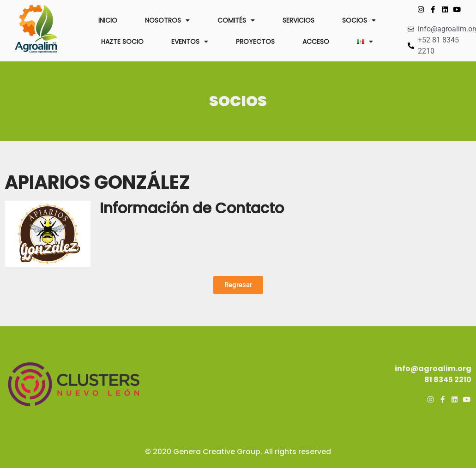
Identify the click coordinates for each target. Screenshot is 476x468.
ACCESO (316, 42)
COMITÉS (236, 20)
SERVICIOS (298, 20)
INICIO (108, 20)
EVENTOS (190, 42)
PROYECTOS (255, 42)
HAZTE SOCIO (122, 42)
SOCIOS (359, 20)
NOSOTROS (167, 20)
